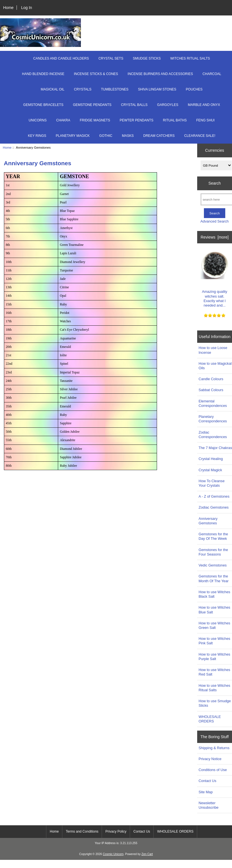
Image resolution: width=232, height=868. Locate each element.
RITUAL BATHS (175, 120)
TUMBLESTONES (115, 89)
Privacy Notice (210, 759)
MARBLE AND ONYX (204, 105)
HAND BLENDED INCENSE (43, 74)
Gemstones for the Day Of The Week (213, 536)
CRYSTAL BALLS (134, 105)
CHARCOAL (212, 74)
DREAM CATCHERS (159, 136)
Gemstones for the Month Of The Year (214, 578)
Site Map (206, 792)
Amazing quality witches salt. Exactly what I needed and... (215, 277)
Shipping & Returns (214, 748)
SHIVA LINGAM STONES (157, 89)
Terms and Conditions (82, 831)
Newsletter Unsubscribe (209, 805)
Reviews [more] (215, 237)
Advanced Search (215, 221)
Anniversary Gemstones (208, 521)
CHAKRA (63, 120)
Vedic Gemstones (213, 565)
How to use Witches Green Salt (214, 625)
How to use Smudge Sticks (215, 703)
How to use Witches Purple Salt (214, 657)
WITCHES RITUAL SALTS (190, 58)
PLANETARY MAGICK (73, 136)
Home (8, 8)
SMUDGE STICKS (147, 58)
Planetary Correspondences (213, 419)
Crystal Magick (210, 470)
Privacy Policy (116, 831)
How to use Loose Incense (213, 350)
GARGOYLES (168, 105)
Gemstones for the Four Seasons (213, 552)
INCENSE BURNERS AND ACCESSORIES (160, 74)
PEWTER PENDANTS (137, 120)
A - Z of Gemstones (214, 496)
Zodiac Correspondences (213, 435)
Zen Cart (147, 854)
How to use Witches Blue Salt (214, 610)
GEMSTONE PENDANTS (92, 105)
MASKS (128, 136)
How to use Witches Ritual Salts (214, 688)
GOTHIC (106, 136)
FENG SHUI (205, 120)
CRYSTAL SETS (111, 58)
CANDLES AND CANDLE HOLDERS (61, 58)
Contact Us (207, 781)
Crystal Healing (211, 459)
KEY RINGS (37, 136)
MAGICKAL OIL (53, 89)
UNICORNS (38, 120)
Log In (27, 8)
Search (215, 183)
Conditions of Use (213, 770)
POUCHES (194, 89)
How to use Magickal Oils (215, 366)
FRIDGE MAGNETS (95, 120)
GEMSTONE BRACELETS (43, 105)
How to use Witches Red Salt (214, 672)
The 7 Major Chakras (215, 448)
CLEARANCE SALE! (200, 136)
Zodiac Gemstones (214, 507)
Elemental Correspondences (213, 403)
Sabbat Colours (211, 390)
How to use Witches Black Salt (214, 594)
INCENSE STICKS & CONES (96, 74)
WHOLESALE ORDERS (210, 719)
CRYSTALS (83, 89)
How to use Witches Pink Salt (214, 641)
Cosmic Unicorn (113, 854)
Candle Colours (211, 379)
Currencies (214, 150)
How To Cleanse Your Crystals (212, 483)
